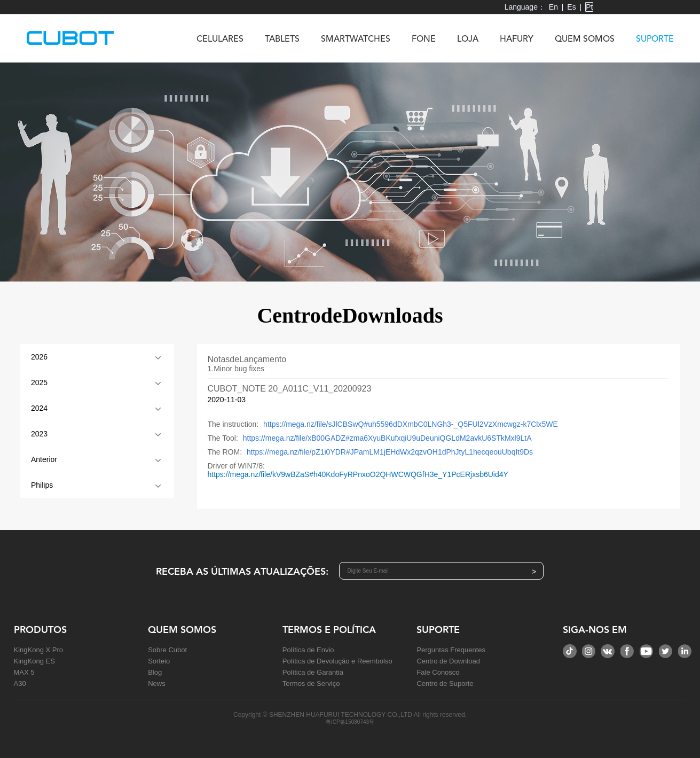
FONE (424, 40)
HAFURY (517, 40)
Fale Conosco (438, 672)
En (553, 7)
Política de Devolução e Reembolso (337, 661)
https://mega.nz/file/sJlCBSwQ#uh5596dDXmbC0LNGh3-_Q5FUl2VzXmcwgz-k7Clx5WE (411, 424)
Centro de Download (448, 661)
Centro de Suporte (445, 683)
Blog (155, 672)
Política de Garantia (313, 672)
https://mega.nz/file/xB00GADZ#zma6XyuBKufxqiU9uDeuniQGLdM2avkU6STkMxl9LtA (387, 438)
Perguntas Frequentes (451, 650)
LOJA (468, 40)
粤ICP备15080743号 (350, 722)
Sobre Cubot (167, 650)
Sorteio (159, 661)
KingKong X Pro (39, 650)
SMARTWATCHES (356, 40)
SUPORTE (655, 40)
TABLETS (282, 40)
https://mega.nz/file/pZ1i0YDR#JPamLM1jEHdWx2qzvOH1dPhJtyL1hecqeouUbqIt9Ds (390, 452)
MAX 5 (24, 672)
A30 (20, 683)
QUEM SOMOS (585, 40)
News (157, 683)
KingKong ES (34, 661)
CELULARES (220, 40)
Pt (589, 7)
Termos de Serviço (311, 683)
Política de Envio (308, 650)
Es (571, 7)
